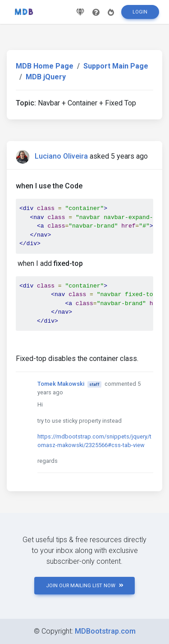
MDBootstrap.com (105, 631)
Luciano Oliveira (61, 156)
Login (140, 12)
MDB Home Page (45, 66)
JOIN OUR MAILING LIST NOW (85, 586)
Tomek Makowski (61, 384)
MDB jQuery (46, 77)
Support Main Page (116, 66)
